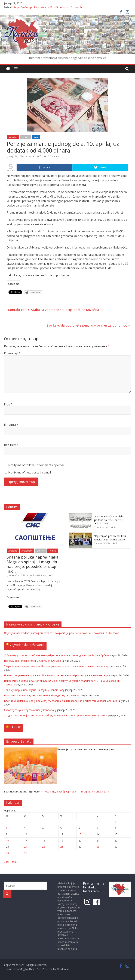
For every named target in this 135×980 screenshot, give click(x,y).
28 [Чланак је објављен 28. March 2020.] (98, 847)
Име (8, 404)
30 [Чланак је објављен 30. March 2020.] (7, 853)
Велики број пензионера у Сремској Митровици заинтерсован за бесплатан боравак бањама (61, 701)
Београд (85, 792)
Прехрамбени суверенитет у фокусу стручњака (33, 661)
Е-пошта (11, 425)
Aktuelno (13, 137)
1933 (73, 792)
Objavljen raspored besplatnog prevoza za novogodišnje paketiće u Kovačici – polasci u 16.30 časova (62, 633)
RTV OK (15, 727)
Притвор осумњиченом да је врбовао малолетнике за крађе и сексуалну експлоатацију (57, 675)
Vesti (36, 137)
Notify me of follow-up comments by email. (37, 465)
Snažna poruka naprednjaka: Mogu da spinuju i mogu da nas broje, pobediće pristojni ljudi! (33, 564)
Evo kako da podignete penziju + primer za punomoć (89, 325)
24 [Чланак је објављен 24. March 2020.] (26, 847)
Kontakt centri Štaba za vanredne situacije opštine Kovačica (52, 310)
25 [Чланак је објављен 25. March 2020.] (44, 847)
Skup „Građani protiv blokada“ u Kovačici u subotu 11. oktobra (49, 7)
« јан (7, 862)
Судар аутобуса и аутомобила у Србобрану (30, 710)
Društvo (25, 137)
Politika (53, 551)
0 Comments (52, 156)
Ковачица (49, 792)
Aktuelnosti (27, 551)
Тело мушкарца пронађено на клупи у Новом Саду (34, 690)
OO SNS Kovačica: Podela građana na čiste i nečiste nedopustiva (108, 520)
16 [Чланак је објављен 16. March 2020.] (7, 841)
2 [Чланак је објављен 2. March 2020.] (7, 828)
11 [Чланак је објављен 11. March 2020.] (44, 834)
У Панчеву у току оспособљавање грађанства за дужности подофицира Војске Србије (56, 655)
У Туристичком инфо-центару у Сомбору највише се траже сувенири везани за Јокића (56, 715)
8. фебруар (63, 792)
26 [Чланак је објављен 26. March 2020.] (62, 847)
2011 (106, 792)
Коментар (12, 353)
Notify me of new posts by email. (30, 472)
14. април (97, 792)
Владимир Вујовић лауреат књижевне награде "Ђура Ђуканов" (42, 695)
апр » (15, 862)
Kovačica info (36, 156)
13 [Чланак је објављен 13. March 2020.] (80, 834)
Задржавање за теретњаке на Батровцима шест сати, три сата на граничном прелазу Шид (59, 666)
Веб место (11, 445)
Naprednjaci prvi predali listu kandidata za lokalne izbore (110, 538)
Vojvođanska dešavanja (27, 645)
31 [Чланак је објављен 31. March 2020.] (26, 853)
